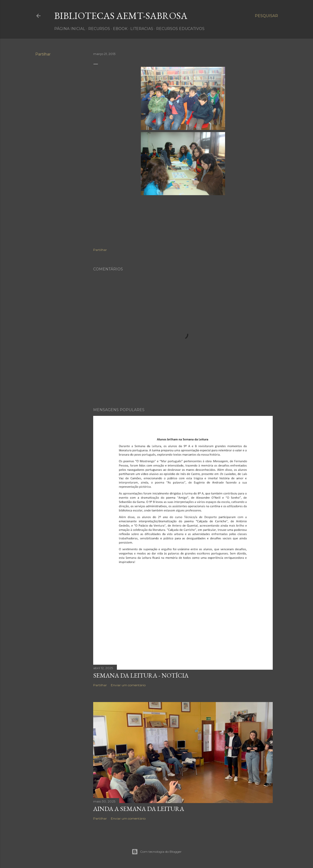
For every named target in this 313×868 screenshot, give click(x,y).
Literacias (142, 29)
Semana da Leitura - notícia (141, 675)
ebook (120, 29)
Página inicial (70, 29)
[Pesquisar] (266, 16)
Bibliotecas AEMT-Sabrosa (121, 16)
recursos (99, 29)
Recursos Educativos (180, 29)
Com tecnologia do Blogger (157, 852)
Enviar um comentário (128, 685)
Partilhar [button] (43, 54)
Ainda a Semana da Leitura (139, 809)
